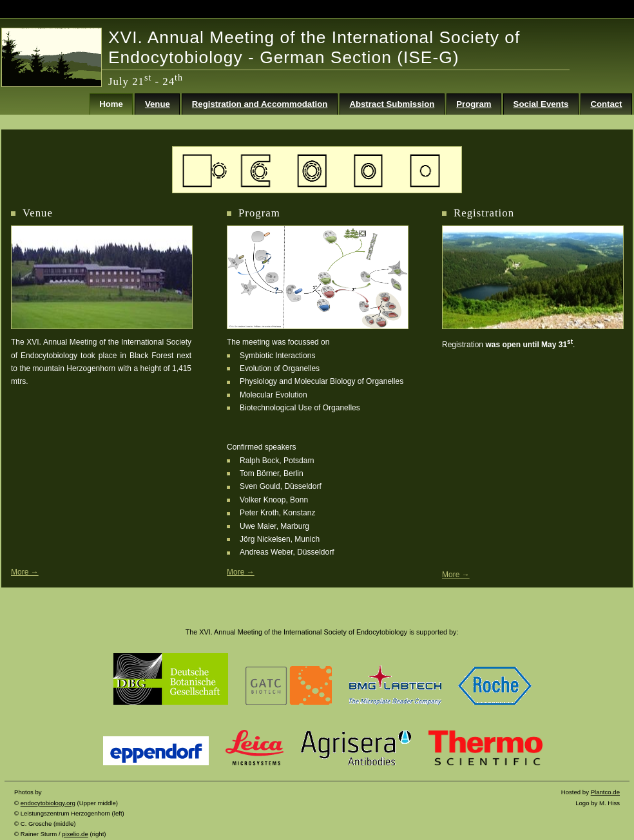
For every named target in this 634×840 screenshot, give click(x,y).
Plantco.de (605, 792)
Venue (158, 104)
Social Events (541, 104)
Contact (606, 104)
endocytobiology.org (48, 803)
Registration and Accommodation (260, 104)
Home (111, 104)
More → (241, 572)
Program (474, 104)
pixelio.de (75, 834)
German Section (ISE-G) (359, 57)
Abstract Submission (392, 104)
